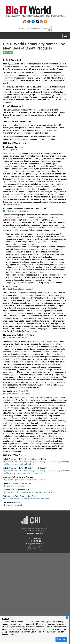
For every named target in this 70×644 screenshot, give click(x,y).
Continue (61, 639)
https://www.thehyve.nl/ (13, 505)
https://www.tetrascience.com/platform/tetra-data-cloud (26, 499)
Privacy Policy (55, 632)
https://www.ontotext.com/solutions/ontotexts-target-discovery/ (29, 492)
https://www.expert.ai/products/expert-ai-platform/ (24, 480)
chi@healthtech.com (36, 544)
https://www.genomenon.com (15, 486)
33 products (16, 110)
